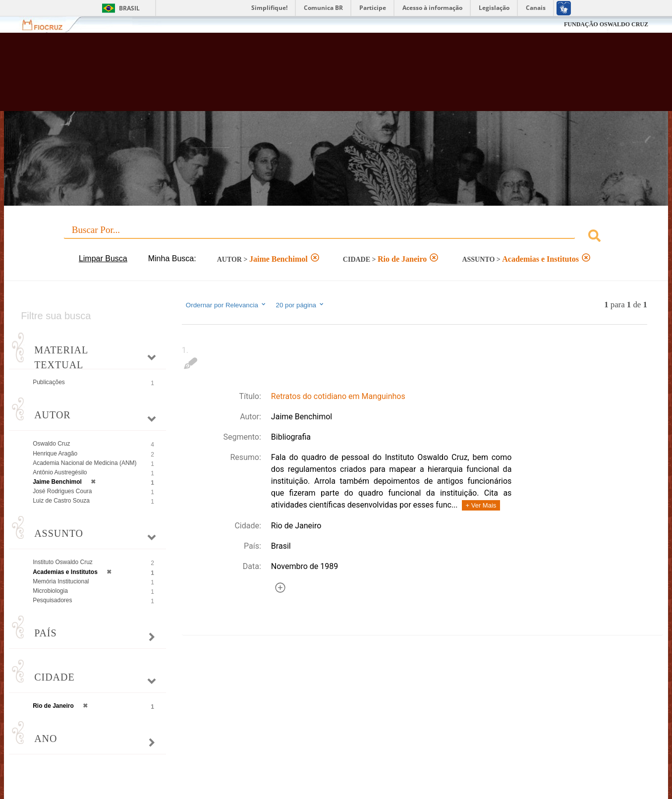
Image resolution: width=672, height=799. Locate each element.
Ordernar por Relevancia (226, 305)
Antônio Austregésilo (60, 472)
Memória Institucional (61, 581)
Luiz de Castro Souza (61, 501)
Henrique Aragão (55, 454)
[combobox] (336, 237)
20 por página (301, 305)
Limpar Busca (103, 258)
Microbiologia (50, 591)
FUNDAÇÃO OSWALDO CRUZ (606, 24)
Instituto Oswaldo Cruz (63, 562)
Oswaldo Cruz (51, 444)
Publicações (49, 382)
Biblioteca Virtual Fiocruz (293, 77)
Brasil (129, 8)
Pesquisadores (52, 600)
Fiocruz (48, 25)
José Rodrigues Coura (62, 491)
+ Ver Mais (481, 505)
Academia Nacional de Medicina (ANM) (84, 463)
